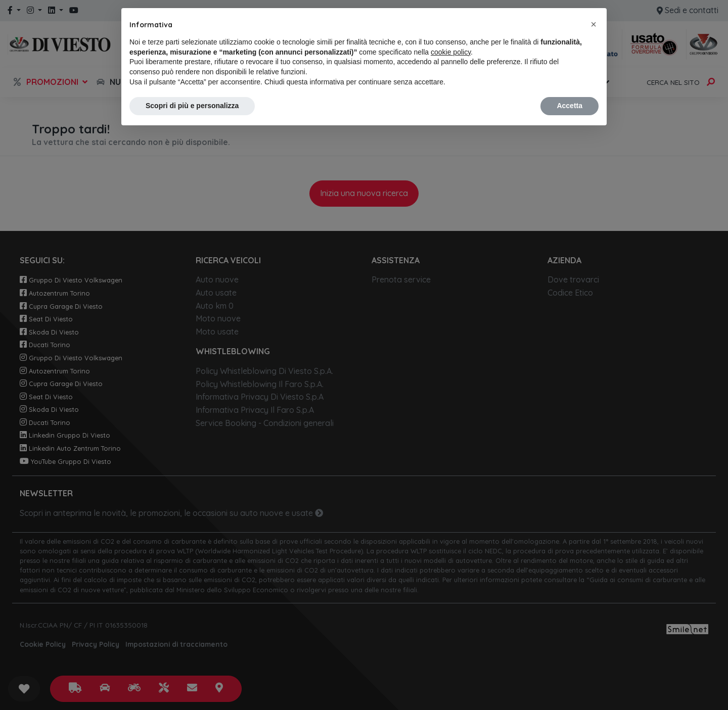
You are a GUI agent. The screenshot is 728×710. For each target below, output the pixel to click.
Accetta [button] (570, 106)
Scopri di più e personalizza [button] (192, 106)
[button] (594, 24)
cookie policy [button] (451, 52)
